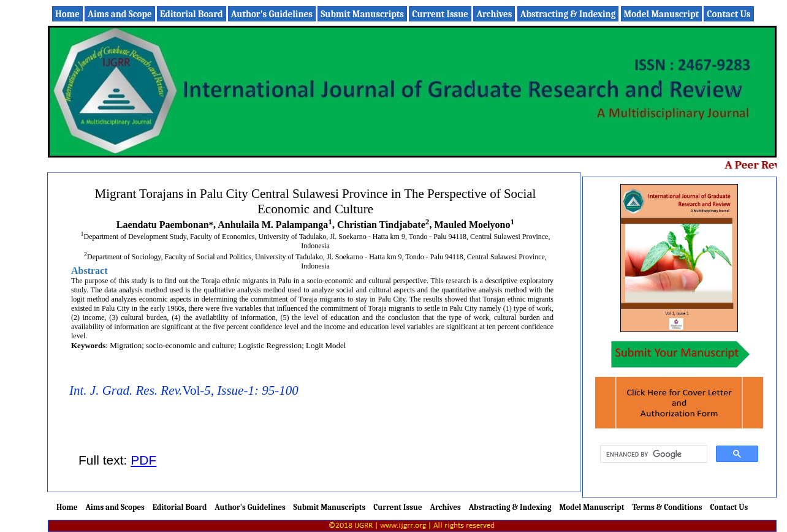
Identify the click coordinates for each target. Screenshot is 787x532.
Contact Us (728, 14)
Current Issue (440, 14)
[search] (652, 454)
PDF (143, 460)
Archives (494, 14)
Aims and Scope (120, 14)
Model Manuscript (661, 14)
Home (67, 14)
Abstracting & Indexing (568, 14)
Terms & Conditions (667, 507)
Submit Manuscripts (362, 14)
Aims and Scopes (115, 507)
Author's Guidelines (272, 14)
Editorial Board (191, 14)
